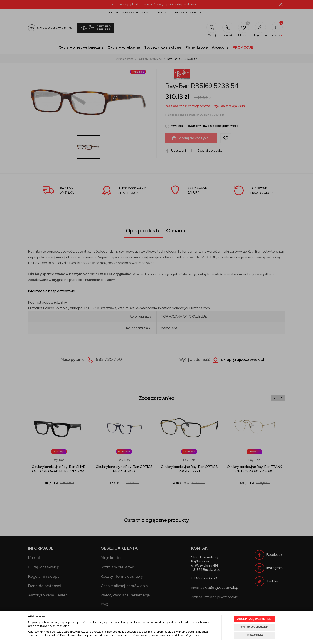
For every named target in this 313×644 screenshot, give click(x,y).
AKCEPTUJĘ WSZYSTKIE (254, 619)
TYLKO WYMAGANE (254, 627)
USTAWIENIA (254, 635)
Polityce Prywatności (188, 635)
